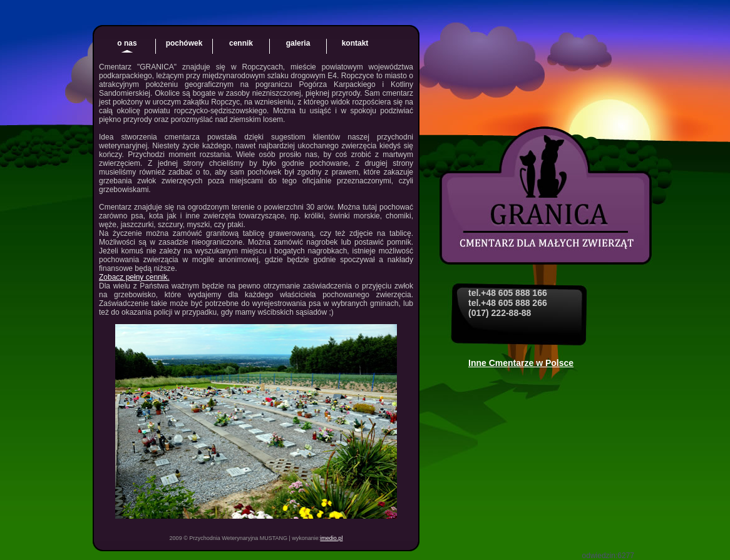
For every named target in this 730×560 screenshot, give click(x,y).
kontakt (355, 43)
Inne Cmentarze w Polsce (521, 363)
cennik (241, 43)
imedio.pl (331, 538)
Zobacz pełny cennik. (134, 277)
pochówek (184, 43)
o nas (127, 43)
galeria (298, 43)
